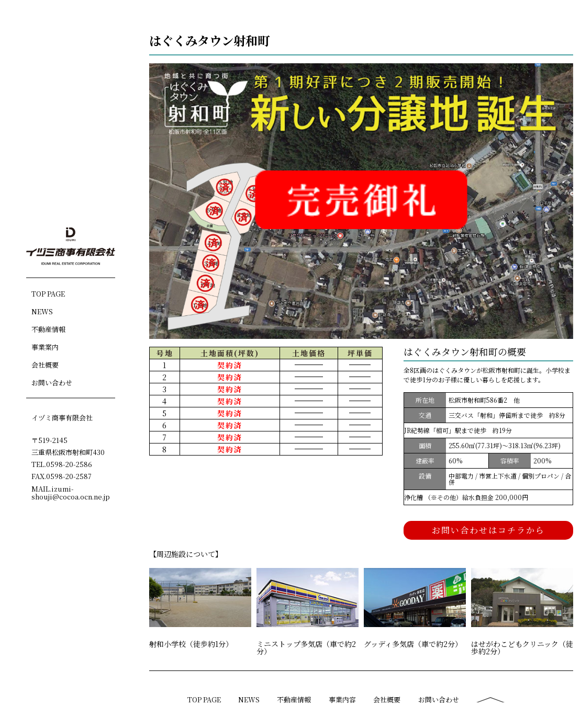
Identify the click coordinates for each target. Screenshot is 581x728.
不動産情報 (48, 329)
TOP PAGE (48, 293)
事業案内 (45, 346)
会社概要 (45, 364)
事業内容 (342, 699)
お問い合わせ (52, 382)
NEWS (42, 311)
